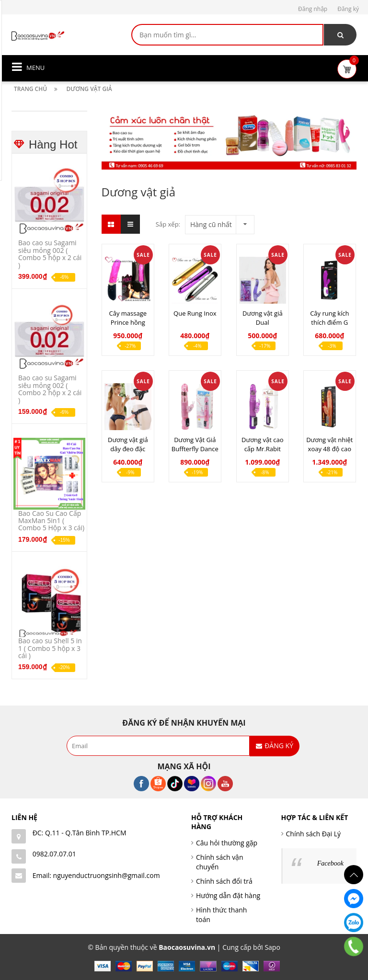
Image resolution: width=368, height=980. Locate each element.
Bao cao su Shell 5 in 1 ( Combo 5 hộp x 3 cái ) (50, 648)
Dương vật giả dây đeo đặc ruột (128, 449)
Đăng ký (348, 9)
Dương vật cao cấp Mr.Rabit (262, 444)
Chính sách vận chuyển (220, 862)
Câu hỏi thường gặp (227, 843)
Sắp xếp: (168, 224)
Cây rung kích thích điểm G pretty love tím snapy (330, 327)
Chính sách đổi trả (224, 881)
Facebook (330, 863)
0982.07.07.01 (54, 854)
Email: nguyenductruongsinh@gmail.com (96, 875)
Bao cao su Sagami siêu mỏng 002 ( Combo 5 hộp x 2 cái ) (50, 254)
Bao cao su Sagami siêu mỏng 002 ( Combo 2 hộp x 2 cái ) (50, 389)
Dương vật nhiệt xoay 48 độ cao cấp (329, 449)
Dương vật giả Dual (263, 318)
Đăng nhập (313, 9)
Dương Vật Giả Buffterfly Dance (195, 444)
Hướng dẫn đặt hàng (228, 895)
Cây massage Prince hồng (128, 318)
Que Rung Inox (195, 313)
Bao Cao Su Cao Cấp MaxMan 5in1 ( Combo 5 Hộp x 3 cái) (51, 521)
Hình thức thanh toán (221, 915)
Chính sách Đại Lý (314, 834)
